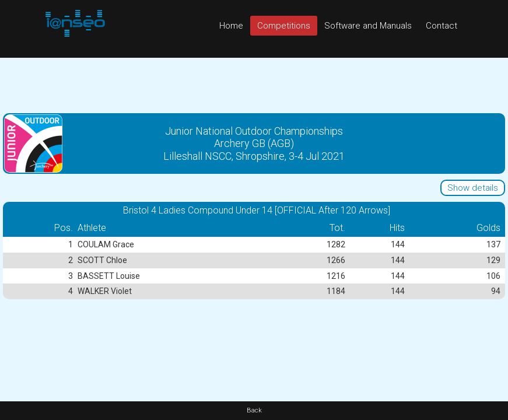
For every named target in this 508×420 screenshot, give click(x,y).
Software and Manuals (368, 26)
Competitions (284, 26)
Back (254, 410)
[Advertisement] (254, 84)
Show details (473, 188)
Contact (442, 26)
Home (231, 26)
